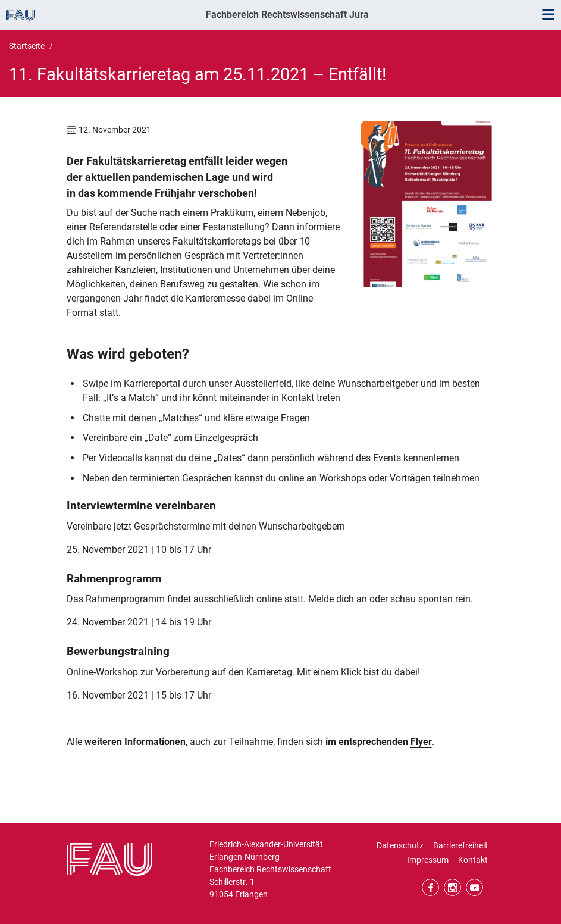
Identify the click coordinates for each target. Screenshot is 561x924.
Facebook (430, 887)
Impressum (428, 860)
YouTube (474, 887)
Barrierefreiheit (460, 845)
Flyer (421, 742)
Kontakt (473, 860)
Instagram (452, 887)
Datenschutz (400, 845)
